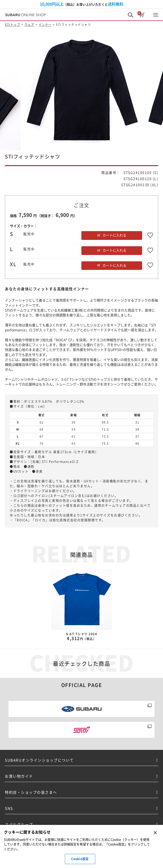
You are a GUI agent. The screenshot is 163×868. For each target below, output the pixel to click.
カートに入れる (114, 235)
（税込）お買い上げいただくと (82, 4)
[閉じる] (155, 833)
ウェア (30, 25)
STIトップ (13, 25)
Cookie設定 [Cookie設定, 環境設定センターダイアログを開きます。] (80, 859)
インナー (45, 25)
